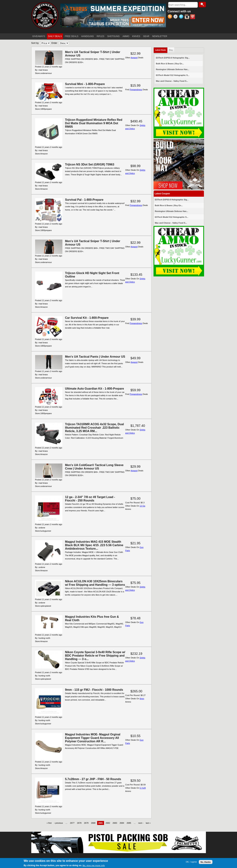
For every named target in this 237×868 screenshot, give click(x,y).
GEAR (146, 36)
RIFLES (100, 36)
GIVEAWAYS (39, 36)
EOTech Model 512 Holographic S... (173, 75)
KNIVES (136, 36)
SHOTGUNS (113, 36)
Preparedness (136, 90)
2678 (79, 823)
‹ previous (58, 823)
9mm (142, 699)
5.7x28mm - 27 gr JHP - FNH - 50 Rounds (93, 779)
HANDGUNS (88, 36)
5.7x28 (143, 788)
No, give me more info (94, 866)
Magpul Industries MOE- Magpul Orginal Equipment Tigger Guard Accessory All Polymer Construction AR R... (93, 738)
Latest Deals (161, 49)
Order (54, 43)
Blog (171, 50)
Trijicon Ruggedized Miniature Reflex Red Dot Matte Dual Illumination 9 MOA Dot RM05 (94, 123)
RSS (171, 17)
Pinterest (193, 17)
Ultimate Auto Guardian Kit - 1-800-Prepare (95, 389)
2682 (108, 823)
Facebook (176, 17)
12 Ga (142, 506)
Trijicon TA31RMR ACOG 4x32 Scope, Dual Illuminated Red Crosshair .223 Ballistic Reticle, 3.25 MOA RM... (95, 428)
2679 (86, 823)
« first (49, 823)
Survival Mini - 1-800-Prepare (85, 84)
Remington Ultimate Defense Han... (173, 69)
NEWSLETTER (160, 36)
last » (148, 823)
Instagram (187, 17)
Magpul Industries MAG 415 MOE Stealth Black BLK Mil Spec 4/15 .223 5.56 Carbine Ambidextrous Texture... (94, 545)
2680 (93, 823)
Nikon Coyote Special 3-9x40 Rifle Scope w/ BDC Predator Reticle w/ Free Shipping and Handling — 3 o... (95, 656)
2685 (129, 823)
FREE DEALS (72, 36)
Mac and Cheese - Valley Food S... (172, 81)
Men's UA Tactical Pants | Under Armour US (95, 357)
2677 (72, 823)
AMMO (126, 36)
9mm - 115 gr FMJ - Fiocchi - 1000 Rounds (94, 690)
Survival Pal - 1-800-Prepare (84, 200)
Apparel (134, 58)
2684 (122, 823)
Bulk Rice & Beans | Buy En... (170, 64)
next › (141, 823)
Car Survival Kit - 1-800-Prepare (87, 318)
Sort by (35, 43)
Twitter (182, 17)
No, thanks (206, 862)
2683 (115, 823)
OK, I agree (191, 862)
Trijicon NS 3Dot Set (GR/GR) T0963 (90, 164)
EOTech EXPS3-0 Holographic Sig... (173, 58)
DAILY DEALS (55, 36)
